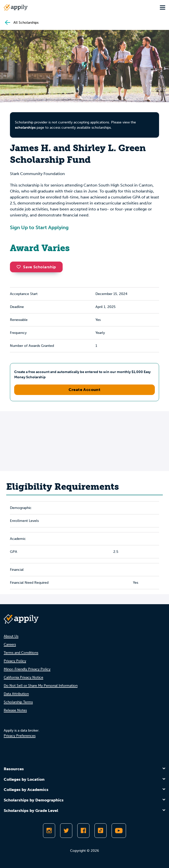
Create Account (85, 390)
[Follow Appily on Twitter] (66, 831)
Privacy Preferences (20, 736)
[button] (20, 267)
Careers (10, 644)
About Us (11, 636)
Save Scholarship (36, 267)
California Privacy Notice (23, 677)
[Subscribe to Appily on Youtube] (119, 831)
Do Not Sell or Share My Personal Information (41, 686)
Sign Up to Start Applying (39, 227)
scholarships (25, 128)
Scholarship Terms (18, 702)
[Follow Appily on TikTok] (101, 831)
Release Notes (15, 710)
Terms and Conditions (21, 653)
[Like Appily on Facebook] (83, 831)
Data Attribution (16, 694)
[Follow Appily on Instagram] (49, 831)
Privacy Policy (15, 661)
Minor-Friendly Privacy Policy (27, 669)
